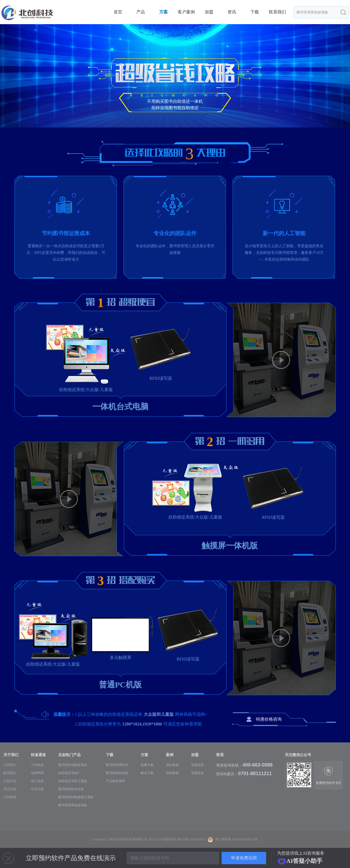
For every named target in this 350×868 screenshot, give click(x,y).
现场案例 (172, 773)
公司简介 (10, 765)
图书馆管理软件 (117, 765)
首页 (118, 12)
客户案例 (186, 12)
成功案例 (172, 765)
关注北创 (10, 789)
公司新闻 (10, 797)
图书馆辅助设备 (117, 773)
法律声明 (37, 773)
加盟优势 (198, 765)
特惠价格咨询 (269, 719)
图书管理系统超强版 (73, 805)
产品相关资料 (116, 781)
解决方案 (147, 773)
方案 (163, 12)
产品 (141, 12)
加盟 (209, 12)
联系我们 (277, 12)
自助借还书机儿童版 (73, 781)
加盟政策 (198, 773)
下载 (255, 12)
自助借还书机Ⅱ (69, 773)
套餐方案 (147, 765)
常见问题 (37, 789)
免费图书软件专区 (329, 776)
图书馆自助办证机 (71, 789)
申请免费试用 (244, 858)
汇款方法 (10, 781)
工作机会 (37, 765)
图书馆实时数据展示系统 (76, 797)
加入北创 (37, 781)
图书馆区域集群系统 (73, 765)
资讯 (232, 12)
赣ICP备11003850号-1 (192, 839)
